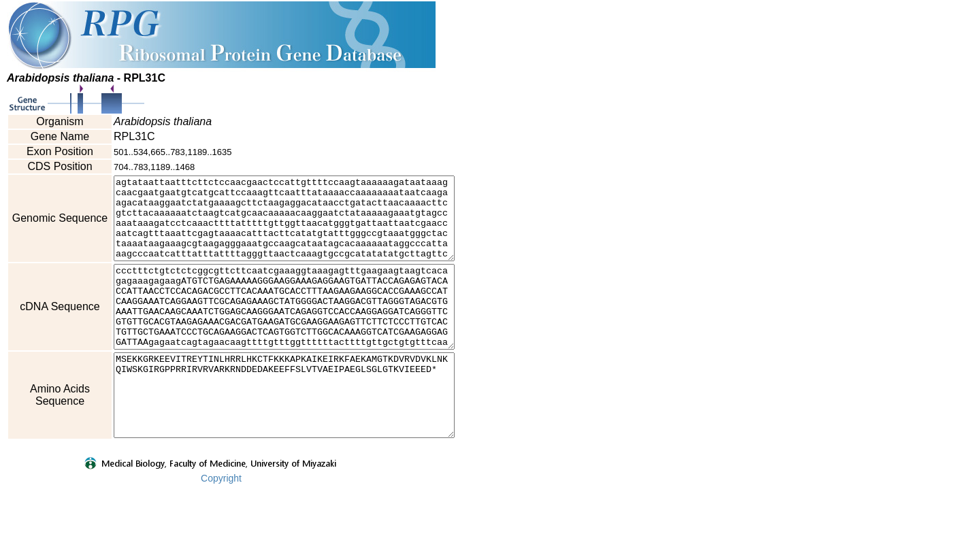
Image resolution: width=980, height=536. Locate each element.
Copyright (221, 527)
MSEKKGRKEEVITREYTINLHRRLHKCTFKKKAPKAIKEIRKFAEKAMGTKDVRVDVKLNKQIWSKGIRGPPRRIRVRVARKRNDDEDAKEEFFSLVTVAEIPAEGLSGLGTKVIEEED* (305, 436)
